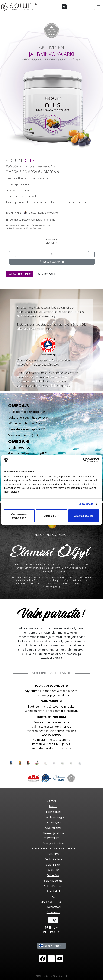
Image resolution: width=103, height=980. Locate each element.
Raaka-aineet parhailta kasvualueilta (53, 849)
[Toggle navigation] (99, 7)
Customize (52, 516)
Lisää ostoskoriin (52, 262)
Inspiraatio (52, 932)
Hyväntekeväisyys (53, 817)
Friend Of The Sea (28, 364)
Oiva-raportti (53, 828)
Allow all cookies (84, 516)
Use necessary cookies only (19, 516)
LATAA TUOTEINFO (19, 274)
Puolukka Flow (53, 859)
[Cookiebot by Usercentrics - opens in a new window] (85, 460)
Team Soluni (53, 812)
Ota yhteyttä (53, 822)
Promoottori (53, 907)
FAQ (53, 897)
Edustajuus (53, 912)
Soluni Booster (53, 886)
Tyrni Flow (53, 854)
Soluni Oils (53, 875)
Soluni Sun (53, 870)
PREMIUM (52, 927)
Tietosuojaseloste (53, 833)
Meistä (53, 806)
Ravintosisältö (47, 274)
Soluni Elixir (53, 865)
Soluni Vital (53, 891)
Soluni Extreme (53, 881)
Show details (86, 504)
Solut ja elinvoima (53, 843)
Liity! (53, 920)
